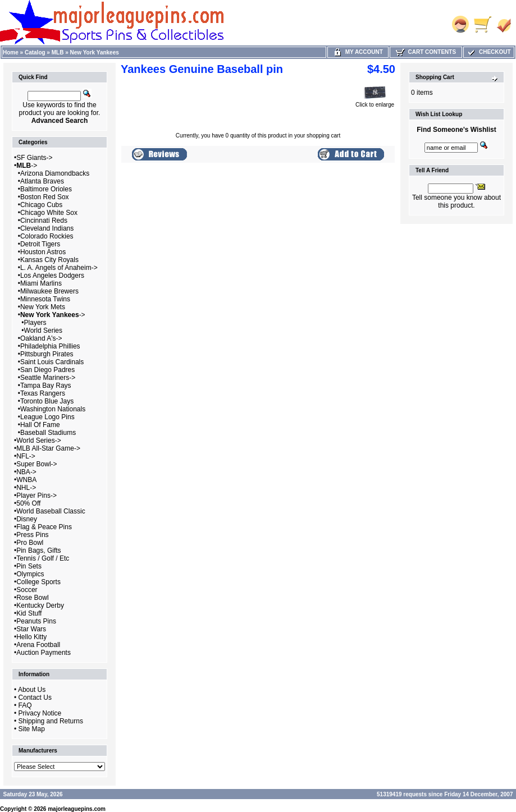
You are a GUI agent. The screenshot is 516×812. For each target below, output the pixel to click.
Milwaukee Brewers (49, 291)
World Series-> (38, 441)
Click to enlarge (375, 102)
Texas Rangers (43, 393)
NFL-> (26, 456)
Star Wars (31, 629)
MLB (58, 52)
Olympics (30, 574)
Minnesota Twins (45, 299)
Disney (27, 519)
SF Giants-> (34, 158)
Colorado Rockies (47, 236)
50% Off (28, 503)
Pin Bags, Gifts (38, 550)
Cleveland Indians (47, 228)
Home (11, 52)
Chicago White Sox (49, 213)
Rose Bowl (32, 598)
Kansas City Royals (49, 260)
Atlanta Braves (42, 181)
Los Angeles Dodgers (52, 276)
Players (35, 323)
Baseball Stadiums (48, 433)
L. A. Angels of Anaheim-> (59, 268)
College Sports (38, 582)
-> (27, 166)
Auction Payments (44, 653)
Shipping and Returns (51, 721)
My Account (358, 52)
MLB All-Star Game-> (48, 448)
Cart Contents (426, 52)
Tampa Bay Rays (46, 386)
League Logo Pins (47, 417)
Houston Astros (43, 252)
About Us (32, 690)
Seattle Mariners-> (48, 378)
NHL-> (26, 488)
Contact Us (35, 698)
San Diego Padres (47, 370)
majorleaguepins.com (77, 809)
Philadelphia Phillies (50, 346)
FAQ (25, 705)
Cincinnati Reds (44, 221)
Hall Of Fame (40, 425)
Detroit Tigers (40, 244)
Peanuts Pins (36, 621)
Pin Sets (29, 566)
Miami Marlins (41, 283)
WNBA (26, 480)
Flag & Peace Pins (44, 527)
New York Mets (43, 307)
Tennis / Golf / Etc (43, 558)
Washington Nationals (53, 409)
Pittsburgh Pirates (47, 354)
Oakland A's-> (41, 338)
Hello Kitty (31, 637)
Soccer (27, 590)
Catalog (35, 52)
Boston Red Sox (45, 197)
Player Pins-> (36, 496)
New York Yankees (95, 52)
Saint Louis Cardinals (52, 362)
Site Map (32, 729)
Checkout (488, 52)
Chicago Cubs (41, 205)
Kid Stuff (29, 613)
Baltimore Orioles (46, 189)
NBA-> (26, 472)
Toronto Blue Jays (47, 401)
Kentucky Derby (40, 605)
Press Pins (32, 535)
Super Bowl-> (36, 464)
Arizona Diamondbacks (55, 173)
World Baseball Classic (51, 511)
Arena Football (38, 645)
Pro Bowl (30, 543)
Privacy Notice (40, 713)
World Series (43, 331)
